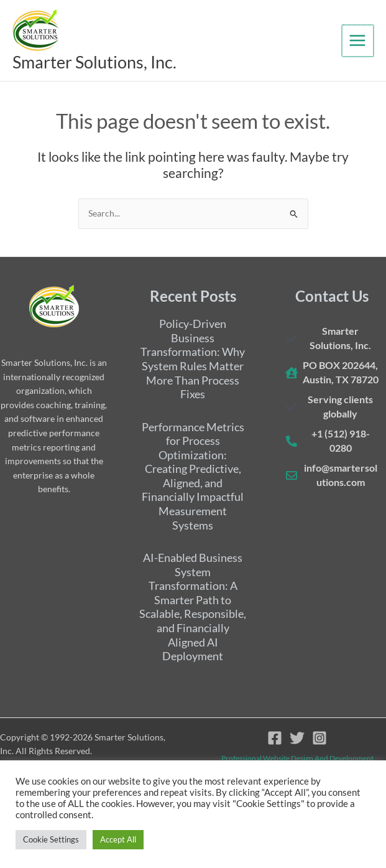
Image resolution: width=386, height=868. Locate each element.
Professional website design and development (297, 758)
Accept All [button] (118, 839)
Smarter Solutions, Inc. (110, 63)
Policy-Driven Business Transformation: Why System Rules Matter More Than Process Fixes (193, 359)
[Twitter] (297, 738)
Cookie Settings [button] (51, 839)
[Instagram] (319, 738)
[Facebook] (275, 738)
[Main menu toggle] (358, 41)
